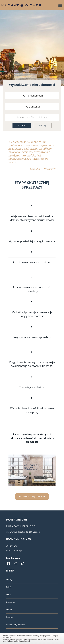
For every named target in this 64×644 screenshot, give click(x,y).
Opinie (9, 610)
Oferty (9, 580)
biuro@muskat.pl (14, 550)
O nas (9, 595)
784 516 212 (12, 546)
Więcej (42, 125)
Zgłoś (9, 587)
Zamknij (32, 638)
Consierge (11, 602)
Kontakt (10, 617)
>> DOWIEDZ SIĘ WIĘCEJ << (32, 496)
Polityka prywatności (16, 625)
